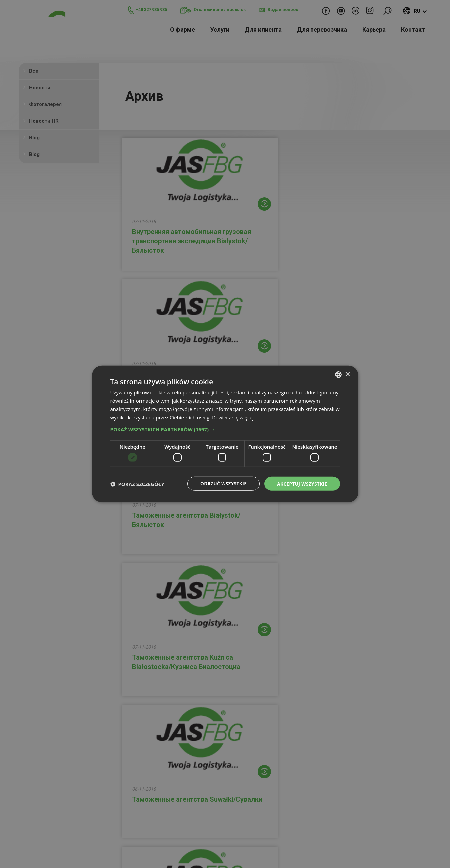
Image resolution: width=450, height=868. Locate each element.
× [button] (347, 374)
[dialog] (225, 434)
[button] (225, 429)
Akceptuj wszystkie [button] (301, 483)
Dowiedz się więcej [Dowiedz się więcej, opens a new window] (233, 417)
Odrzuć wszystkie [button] (222, 483)
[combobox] (338, 374)
